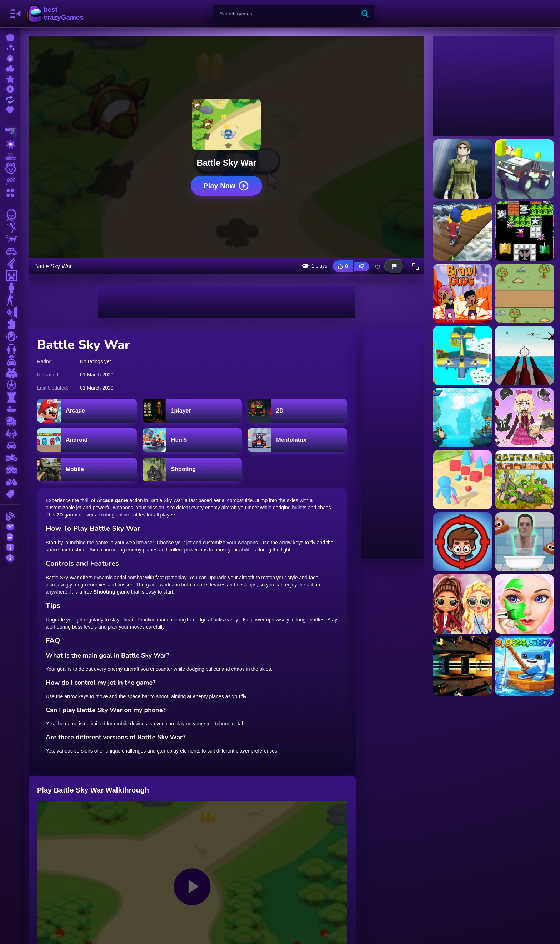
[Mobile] (87, 469)
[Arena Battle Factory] (462, 480)
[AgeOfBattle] (525, 293)
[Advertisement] (226, 302)
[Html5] (192, 440)
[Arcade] (87, 411)
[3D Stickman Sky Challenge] (462, 231)
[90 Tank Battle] (525, 231)
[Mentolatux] (297, 440)
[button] (415, 266)
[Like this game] (343, 266)
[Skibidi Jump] (525, 542)
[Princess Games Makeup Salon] (525, 604)
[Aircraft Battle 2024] (525, 355)
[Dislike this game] (362, 266)
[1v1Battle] (462, 169)
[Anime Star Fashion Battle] (525, 418)
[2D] (297, 411)
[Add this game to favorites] (377, 266)
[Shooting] (192, 469)
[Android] (87, 440)
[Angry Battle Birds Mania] (462, 418)
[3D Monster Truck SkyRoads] (525, 169)
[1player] (192, 411)
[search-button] (365, 14)
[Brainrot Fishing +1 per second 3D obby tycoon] (525, 666)
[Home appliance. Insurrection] (462, 542)
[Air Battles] (462, 355)
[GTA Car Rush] (462, 666)
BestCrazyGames (55, 14)
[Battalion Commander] (525, 480)
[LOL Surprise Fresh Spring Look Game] (462, 604)
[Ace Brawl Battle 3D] (462, 293)
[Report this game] (394, 266)
